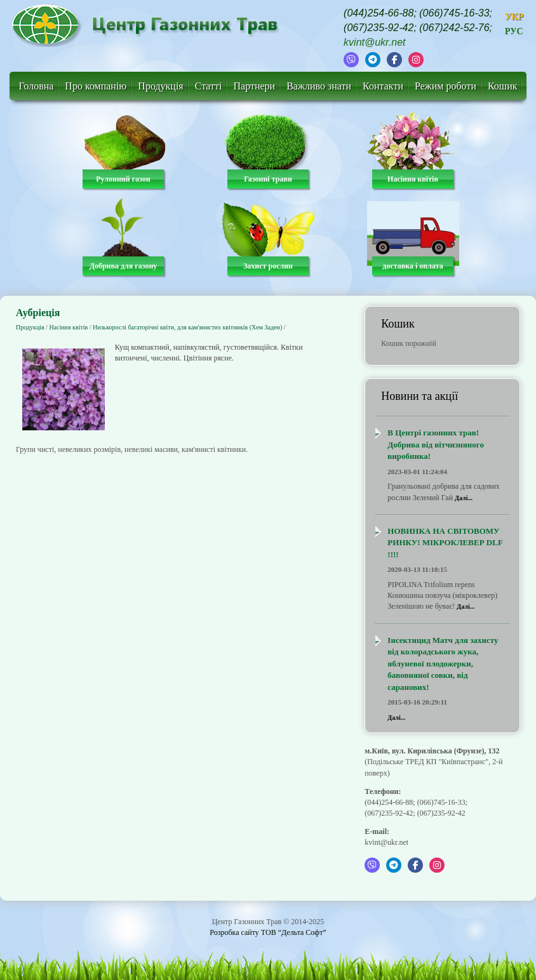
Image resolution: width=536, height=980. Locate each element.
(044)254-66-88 (379, 13)
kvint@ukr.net (374, 42)
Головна (37, 86)
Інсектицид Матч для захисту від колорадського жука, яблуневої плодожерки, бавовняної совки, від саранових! (443, 664)
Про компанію (96, 86)
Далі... (464, 498)
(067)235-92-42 (379, 28)
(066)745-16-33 (454, 13)
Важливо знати (319, 86)
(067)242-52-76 (454, 28)
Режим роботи (446, 86)
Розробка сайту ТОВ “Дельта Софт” (268, 932)
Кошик (503, 86)
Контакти (383, 86)
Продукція (160, 86)
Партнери (254, 86)
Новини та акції (419, 396)
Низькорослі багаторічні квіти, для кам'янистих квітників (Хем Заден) (187, 327)
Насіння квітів (68, 327)
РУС (514, 31)
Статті (209, 86)
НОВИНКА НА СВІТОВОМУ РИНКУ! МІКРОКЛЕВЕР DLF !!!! (445, 543)
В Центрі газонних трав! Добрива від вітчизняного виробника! (436, 444)
